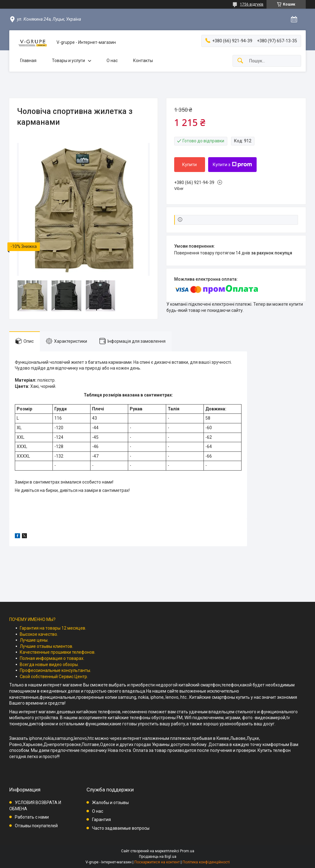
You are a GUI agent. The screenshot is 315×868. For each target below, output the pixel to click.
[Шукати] (240, 61)
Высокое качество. (39, 634)
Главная (28, 61)
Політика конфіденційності (206, 862)
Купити (189, 165)
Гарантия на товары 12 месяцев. (53, 628)
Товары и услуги (68, 61)
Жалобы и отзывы (110, 803)
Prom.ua (187, 851)
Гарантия (101, 820)
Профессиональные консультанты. (55, 670)
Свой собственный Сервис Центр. (54, 677)
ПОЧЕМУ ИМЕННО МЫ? (32, 619)
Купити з (232, 165)
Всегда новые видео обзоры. (49, 665)
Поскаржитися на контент (157, 862)
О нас (112, 61)
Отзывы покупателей (36, 826)
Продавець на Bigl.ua (158, 857)
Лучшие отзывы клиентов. (46, 646)
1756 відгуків (252, 4)
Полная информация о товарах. (52, 658)
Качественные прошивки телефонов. (58, 652)
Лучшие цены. (34, 640)
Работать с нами (32, 817)
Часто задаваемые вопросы (121, 828)
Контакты (143, 61)
